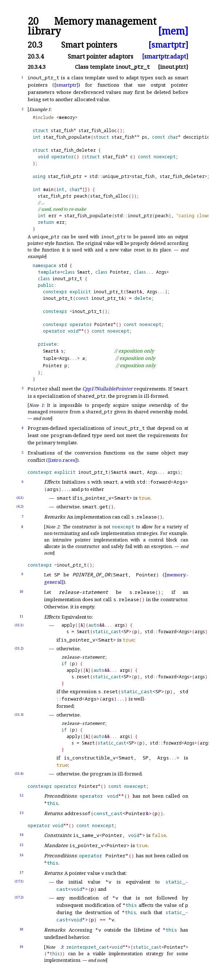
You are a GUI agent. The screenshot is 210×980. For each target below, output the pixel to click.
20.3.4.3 (37, 67)
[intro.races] (62, 460)
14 (21, 835)
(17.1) (19, 881)
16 (21, 855)
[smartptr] (168, 45)
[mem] (173, 31)
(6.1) (20, 498)
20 (33, 21)
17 (21, 872)
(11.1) (19, 625)
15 (21, 845)
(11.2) (19, 648)
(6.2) (20, 506)
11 (21, 616)
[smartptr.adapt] (165, 56)
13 (21, 813)
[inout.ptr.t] (173, 67)
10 (21, 592)
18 (21, 929)
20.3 (35, 45)
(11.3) (19, 715)
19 (21, 947)
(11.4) (19, 773)
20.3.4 (36, 56)
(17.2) (19, 897)
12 (21, 795)
